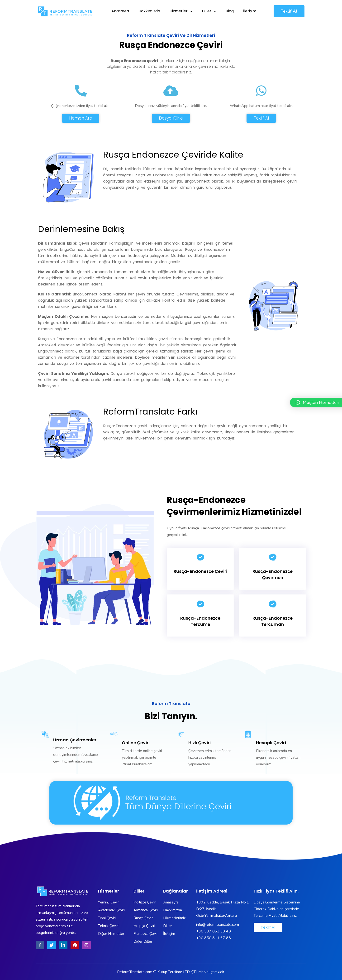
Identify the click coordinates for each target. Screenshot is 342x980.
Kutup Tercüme (170, 972)
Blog (230, 11)
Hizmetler (181, 11)
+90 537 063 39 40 (214, 931)
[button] (289, 11)
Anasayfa (120, 11)
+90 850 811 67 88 (214, 938)
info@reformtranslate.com (218, 925)
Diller (209, 11)
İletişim (250, 11)
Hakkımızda (149, 11)
